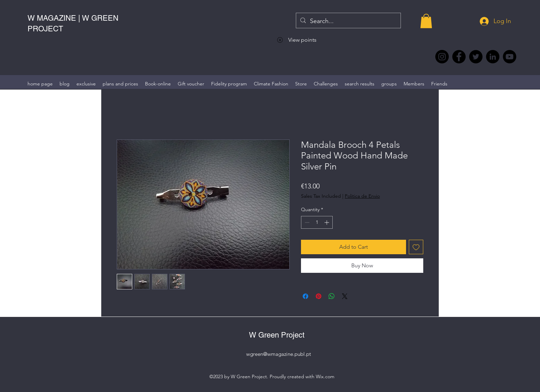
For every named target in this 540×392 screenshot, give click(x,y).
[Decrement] (306, 222)
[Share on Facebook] (305, 296)
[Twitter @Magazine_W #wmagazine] (476, 57)
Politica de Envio (362, 196)
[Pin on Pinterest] (319, 296)
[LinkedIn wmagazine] (493, 57)
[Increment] (327, 222)
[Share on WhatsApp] (332, 296)
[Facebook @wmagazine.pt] (459, 57)
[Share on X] (345, 296)
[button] (426, 21)
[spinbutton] (317, 222)
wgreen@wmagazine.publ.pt (279, 354)
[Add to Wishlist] (416, 247)
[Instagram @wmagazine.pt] (442, 57)
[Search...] (348, 21)
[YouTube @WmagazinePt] (510, 57)
